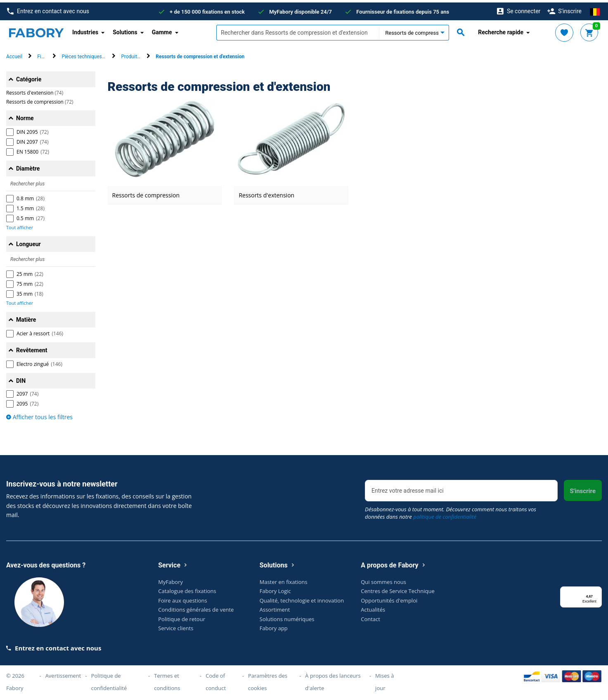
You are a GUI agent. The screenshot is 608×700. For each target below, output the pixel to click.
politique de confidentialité (445, 514)
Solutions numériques (287, 616)
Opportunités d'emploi (389, 598)
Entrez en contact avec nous (48, 9)
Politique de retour (182, 616)
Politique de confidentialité (109, 679)
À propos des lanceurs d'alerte (333, 679)
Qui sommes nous (383, 579)
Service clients (176, 626)
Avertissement (63, 673)
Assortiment (275, 607)
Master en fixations (284, 579)
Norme (25, 116)
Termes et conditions (167, 679)
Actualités (373, 607)
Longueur (28, 242)
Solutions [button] (125, 30)
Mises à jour (384, 679)
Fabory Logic (275, 588)
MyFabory (170, 579)
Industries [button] (85, 30)
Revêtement (32, 348)
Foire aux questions (183, 598)
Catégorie (29, 77)
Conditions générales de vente (196, 607)
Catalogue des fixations (187, 588)
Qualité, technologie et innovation (302, 598)
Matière (26, 317)
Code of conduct (216, 679)
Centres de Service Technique (397, 588)
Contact (370, 616)
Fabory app (274, 626)
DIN (21, 378)
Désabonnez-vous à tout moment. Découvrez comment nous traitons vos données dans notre (451, 510)
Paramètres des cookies (268, 679)
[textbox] (298, 30)
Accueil (14, 54)
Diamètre (28, 166)
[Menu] (597, 589)
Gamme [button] (162, 30)
